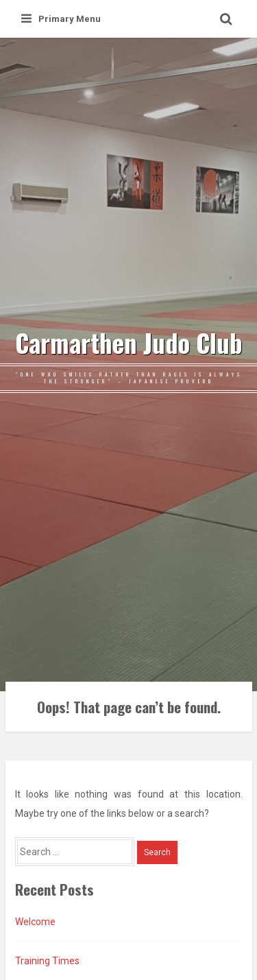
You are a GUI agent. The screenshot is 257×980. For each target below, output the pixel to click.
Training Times (47, 961)
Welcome (35, 922)
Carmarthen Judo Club (129, 343)
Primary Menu (61, 19)
